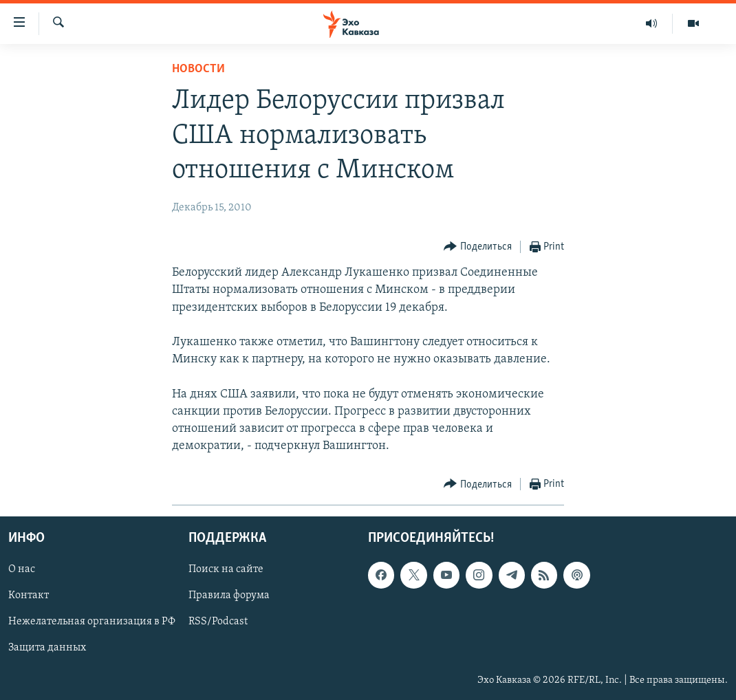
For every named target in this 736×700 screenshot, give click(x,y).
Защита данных (47, 648)
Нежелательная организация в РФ (92, 622)
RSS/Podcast (218, 622)
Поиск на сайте (226, 570)
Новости (198, 69)
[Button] (478, 247)
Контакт (29, 596)
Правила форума (229, 596)
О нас (22, 570)
